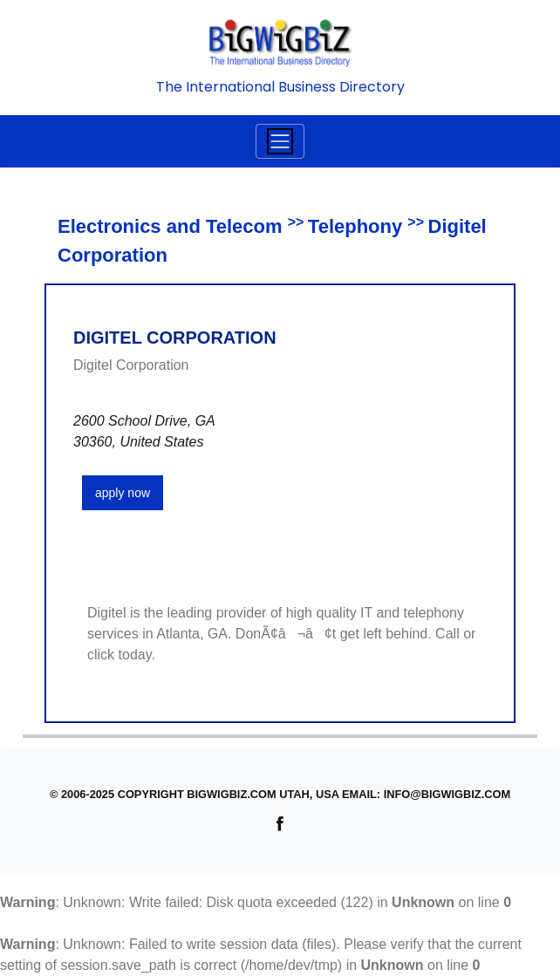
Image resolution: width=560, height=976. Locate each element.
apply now (123, 493)
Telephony (355, 226)
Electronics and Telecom (170, 226)
